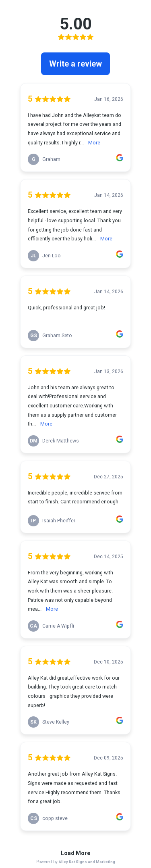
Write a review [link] (75, 64)
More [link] (94, 143)
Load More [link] (75, 853)
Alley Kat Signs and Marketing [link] (87, 862)
